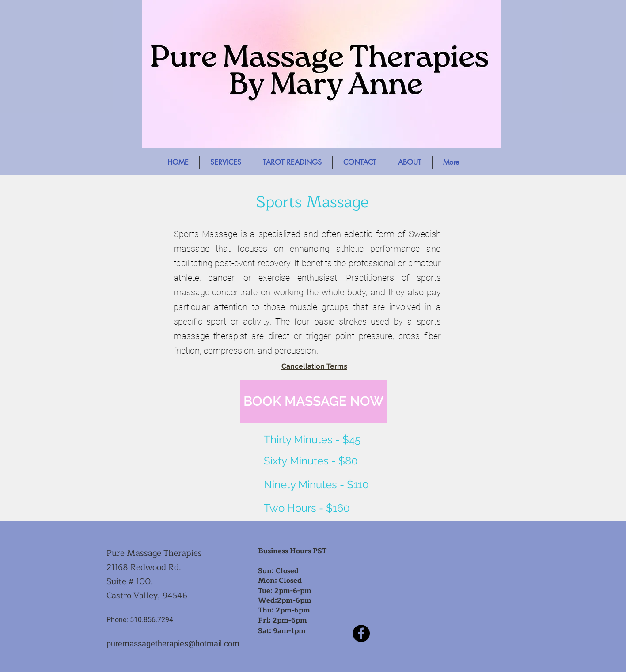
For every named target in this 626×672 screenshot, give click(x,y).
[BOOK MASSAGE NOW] (314, 401)
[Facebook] (361, 633)
